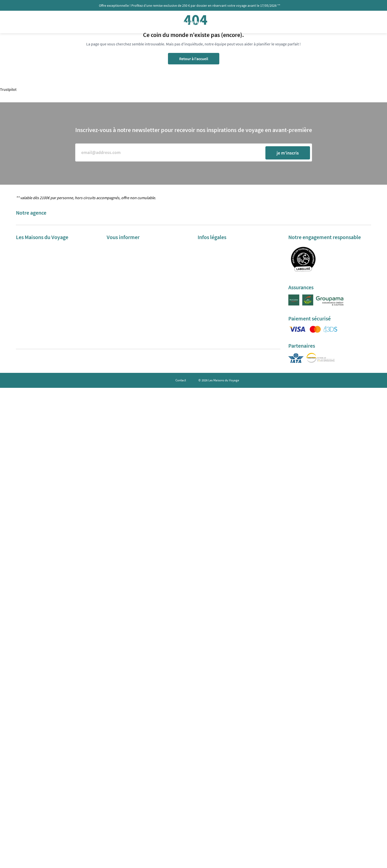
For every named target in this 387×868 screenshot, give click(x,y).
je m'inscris (288, 153)
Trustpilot (8, 89)
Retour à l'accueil (194, 59)
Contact (181, 380)
